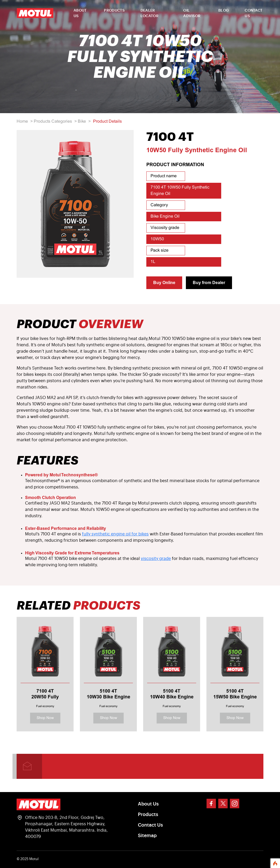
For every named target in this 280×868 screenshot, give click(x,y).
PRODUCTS (114, 11)
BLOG (224, 11)
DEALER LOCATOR (149, 13)
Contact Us (150, 825)
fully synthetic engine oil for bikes (115, 534)
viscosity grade (156, 559)
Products (148, 814)
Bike (82, 121)
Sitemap (147, 836)
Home (22, 121)
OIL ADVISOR (192, 13)
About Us (148, 804)
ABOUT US (80, 13)
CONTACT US (254, 13)
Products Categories (53, 121)
